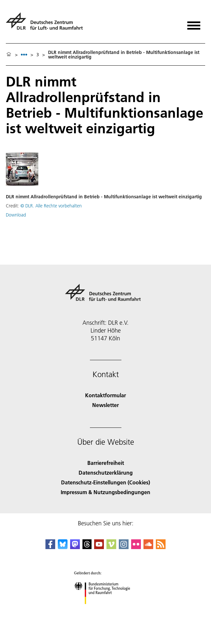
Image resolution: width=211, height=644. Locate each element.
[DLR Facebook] (50, 547)
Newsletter (106, 405)
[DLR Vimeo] (111, 547)
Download (16, 215)
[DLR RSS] (161, 547)
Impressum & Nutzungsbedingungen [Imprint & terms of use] (106, 492)
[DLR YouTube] (99, 547)
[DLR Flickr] (136, 547)
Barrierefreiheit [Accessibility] (106, 463)
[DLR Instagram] (124, 547)
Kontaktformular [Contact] (106, 395)
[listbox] (24, 54)
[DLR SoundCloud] (148, 547)
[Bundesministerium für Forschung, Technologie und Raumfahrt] (106, 610)
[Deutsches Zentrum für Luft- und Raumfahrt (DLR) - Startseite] (47, 24)
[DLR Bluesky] (63, 547)
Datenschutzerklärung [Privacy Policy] (106, 473)
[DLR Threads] (87, 547)
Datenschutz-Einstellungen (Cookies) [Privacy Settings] (106, 482)
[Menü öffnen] (194, 23)
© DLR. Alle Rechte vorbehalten (51, 206)
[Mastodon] (75, 547)
